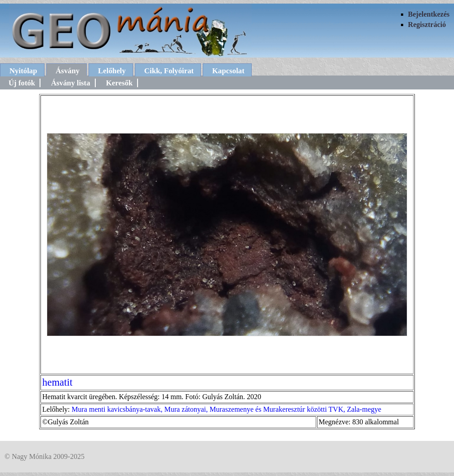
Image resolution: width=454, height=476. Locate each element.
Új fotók (22, 83)
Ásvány (68, 71)
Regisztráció (427, 24)
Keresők (119, 83)
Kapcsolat (228, 71)
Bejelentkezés (429, 14)
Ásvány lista (70, 83)
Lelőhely (112, 71)
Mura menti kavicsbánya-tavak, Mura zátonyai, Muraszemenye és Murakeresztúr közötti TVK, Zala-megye (226, 409)
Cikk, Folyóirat (169, 71)
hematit (57, 382)
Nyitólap (23, 71)
